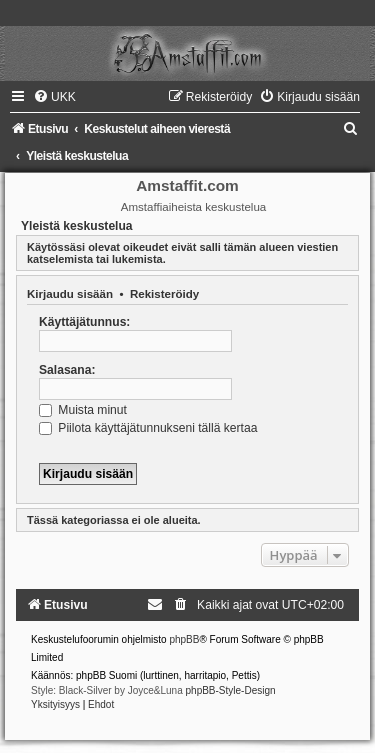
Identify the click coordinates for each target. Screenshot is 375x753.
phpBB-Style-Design (231, 690)
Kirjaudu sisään (70, 294)
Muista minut (83, 410)
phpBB (184, 639)
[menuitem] (54, 97)
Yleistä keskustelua (77, 226)
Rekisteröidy (164, 294)
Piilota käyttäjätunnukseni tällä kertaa (148, 428)
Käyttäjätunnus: (84, 322)
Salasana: (67, 370)
